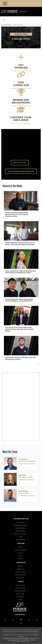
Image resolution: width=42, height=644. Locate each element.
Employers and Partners (20, 534)
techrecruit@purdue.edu (32, 632)
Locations (20, 553)
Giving (20, 600)
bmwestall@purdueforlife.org (27, 496)
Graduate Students (20, 528)
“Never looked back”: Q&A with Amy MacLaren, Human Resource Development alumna (21, 272)
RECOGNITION (21, 103)
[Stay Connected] (21, 77)
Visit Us (20, 556)
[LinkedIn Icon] (37, 620)
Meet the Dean (20, 594)
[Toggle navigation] (4, 20)
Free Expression (35, 638)
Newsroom (20, 566)
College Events (20, 569)
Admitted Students (20, 540)
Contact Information (20, 575)
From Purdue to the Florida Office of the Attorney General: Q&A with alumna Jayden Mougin (19, 329)
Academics (20, 547)
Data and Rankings (20, 588)
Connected (21, 85)
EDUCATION (21, 120)
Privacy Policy (25, 640)
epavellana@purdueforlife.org (27, 464)
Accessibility (6, 638)
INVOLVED (21, 68)
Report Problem (20, 578)
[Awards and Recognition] (21, 94)
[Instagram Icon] (29, 620)
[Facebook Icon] (5, 620)
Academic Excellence (20, 572)
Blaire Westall (23, 491)
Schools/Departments (20, 550)
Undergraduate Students (20, 525)
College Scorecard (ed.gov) (14, 640)
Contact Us (32, 640)
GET (21, 65)
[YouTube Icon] (21, 620)
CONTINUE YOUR (21, 117)
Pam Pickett (22, 475)
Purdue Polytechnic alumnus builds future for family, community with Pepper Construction (20, 244)
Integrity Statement (24, 638)
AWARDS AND (21, 100)
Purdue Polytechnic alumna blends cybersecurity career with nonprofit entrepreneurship (17, 214)
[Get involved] (21, 59)
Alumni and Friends (20, 531)
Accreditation (20, 597)
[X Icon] (13, 620)
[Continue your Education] (21, 112)
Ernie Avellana (23, 459)
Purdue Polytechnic (6, 25)
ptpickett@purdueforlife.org (26, 480)
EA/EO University (14, 638)
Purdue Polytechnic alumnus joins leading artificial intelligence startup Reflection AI (19, 300)
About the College (20, 585)
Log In (21, 623)
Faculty (20, 537)
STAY (21, 82)
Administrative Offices (20, 591)
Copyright (6, 635)
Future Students (20, 522)
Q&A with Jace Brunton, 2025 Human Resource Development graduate (20, 358)
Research (20, 559)
